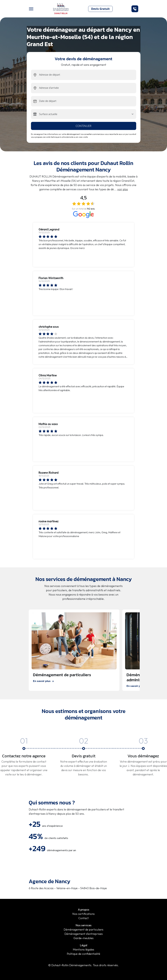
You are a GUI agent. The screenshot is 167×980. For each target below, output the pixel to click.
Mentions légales (83, 949)
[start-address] (88, 75)
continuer (84, 126)
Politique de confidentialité (83, 954)
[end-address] (88, 88)
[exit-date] (88, 101)
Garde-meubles (83, 938)
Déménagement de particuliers (83, 930)
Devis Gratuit (100, 9)
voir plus (123, 189)
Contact (83, 918)
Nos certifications (83, 914)
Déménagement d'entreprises (84, 934)
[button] (135, 9)
